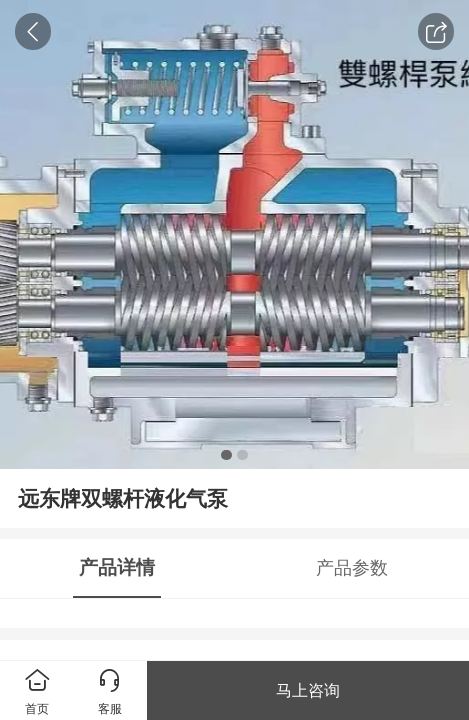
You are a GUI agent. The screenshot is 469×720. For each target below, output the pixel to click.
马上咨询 (308, 690)
